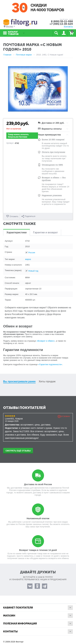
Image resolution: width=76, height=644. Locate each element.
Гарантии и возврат (45, 232)
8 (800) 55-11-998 (62, 21)
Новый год (33, 271)
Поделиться (28, 216)
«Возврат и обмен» (46, 341)
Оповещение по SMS (52, 165)
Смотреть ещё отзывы (18, 451)
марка (28, 259)
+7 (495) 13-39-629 (61, 24)
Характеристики (17, 232)
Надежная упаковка (52, 195)
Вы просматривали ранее (19, 381)
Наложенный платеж (38, 518)
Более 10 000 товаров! (53, 140)
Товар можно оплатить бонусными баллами (18, 136)
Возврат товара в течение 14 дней (38, 550)
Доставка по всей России (38, 484)
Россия (32, 253)
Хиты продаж (47, 381)
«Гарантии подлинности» (50, 364)
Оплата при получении (53, 152)
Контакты (68, 27)
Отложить (14, 216)
